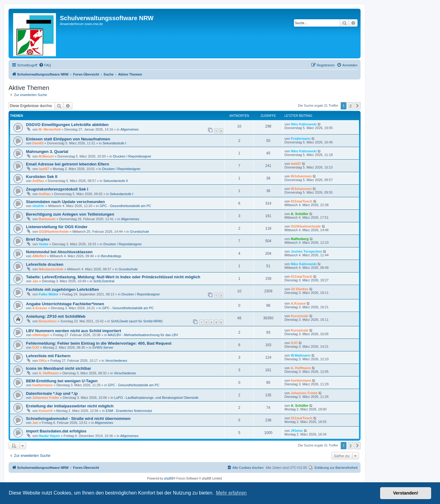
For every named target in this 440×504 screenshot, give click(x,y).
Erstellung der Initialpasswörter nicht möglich (70, 406)
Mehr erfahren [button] (231, 493)
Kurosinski (300, 316)
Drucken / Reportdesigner (132, 156)
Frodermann (301, 139)
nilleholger (41, 335)
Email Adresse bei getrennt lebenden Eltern (68, 164)
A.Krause (40, 308)
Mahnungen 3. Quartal (47, 152)
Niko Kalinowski (304, 124)
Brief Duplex (38, 239)
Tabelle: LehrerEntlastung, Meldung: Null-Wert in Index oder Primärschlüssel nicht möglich (113, 277)
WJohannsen (301, 176)
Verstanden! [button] (406, 493)
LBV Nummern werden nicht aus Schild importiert (73, 331)
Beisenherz (48, 321)
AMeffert (39, 256)
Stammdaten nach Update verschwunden (65, 202)
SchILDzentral (104, 281)
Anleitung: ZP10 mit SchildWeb (56, 316)
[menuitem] (45, 65)
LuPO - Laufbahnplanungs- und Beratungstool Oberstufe (156, 398)
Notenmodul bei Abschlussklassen (59, 252)
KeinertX (46, 411)
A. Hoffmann (49, 373)
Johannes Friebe (46, 398)
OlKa (43, 361)
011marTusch (302, 201)
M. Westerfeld (50, 129)
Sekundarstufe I (114, 143)
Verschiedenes (116, 361)
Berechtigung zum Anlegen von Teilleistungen (70, 214)
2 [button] (351, 106)
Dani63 (38, 143)
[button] (358, 106)
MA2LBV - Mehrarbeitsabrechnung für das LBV (143, 335)
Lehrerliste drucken (45, 264)
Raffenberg (300, 239)
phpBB (169, 478)
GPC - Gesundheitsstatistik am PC (125, 206)
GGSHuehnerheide (54, 232)
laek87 (44, 169)
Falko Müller (49, 294)
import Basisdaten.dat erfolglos (56, 431)
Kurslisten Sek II (42, 177)
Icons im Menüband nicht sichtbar (59, 368)
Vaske (44, 244)
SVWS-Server (103, 347)
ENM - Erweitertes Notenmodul (129, 411)
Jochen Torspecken (307, 251)
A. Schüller (300, 214)
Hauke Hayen (49, 436)
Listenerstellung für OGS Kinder (57, 227)
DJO (36, 347)
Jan (35, 281)
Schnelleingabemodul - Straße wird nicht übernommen (78, 419)
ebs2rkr (38, 206)
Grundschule (139, 232)
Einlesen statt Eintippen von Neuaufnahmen (68, 139)
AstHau (38, 181)
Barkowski (47, 219)
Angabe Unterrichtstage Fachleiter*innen (65, 304)
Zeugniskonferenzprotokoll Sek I (57, 189)
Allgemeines (130, 129)
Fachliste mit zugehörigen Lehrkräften (62, 289)
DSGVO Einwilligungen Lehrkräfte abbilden (67, 125)
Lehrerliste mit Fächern (48, 356)
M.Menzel (46, 156)
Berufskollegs (111, 256)
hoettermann (43, 385)
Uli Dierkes (300, 289)
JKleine (297, 431)
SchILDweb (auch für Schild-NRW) (137, 321)
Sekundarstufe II (116, 181)
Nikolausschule (51, 269)
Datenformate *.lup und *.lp (52, 393)
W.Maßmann (301, 355)
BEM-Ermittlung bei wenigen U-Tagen (62, 381)
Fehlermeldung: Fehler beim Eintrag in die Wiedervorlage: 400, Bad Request (99, 343)
